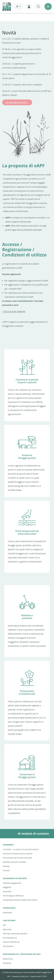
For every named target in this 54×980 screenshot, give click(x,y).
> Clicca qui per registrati (14, 311)
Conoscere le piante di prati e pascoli (18, 854)
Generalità (7, 891)
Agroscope (7, 929)
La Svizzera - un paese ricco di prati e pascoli (21, 849)
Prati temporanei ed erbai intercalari (17, 858)
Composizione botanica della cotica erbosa (20, 900)
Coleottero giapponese (12, 883)
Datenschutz (8, 959)
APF (4, 925)
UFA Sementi (8, 946)
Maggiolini (7, 887)
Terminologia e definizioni (13, 896)
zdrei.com (25, 976)
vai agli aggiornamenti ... (17, 102)
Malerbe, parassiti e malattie (14, 862)
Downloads (7, 913)
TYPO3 (44, 976)
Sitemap (6, 866)
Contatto (6, 870)
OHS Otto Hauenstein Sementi (15, 934)
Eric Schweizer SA (10, 938)
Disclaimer (7, 963)
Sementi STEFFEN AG (11, 942)
